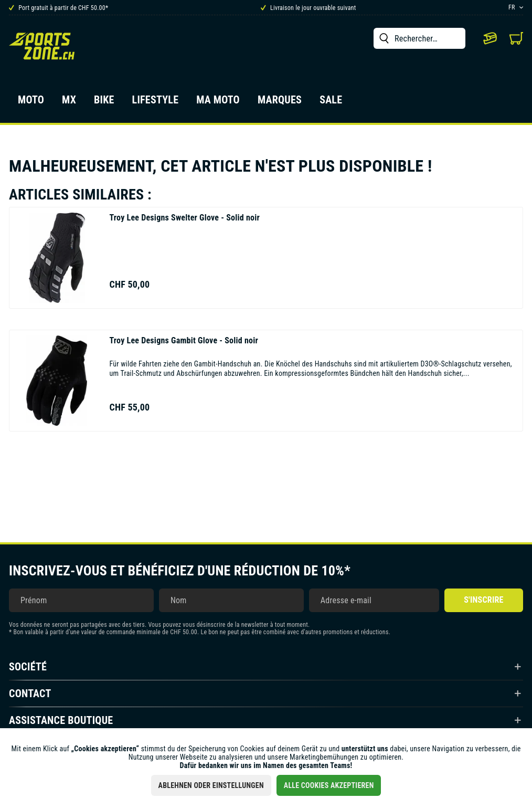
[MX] (69, 103)
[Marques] (280, 103)
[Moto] (31, 103)
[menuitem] (419, 38)
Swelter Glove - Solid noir (184, 218)
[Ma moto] (218, 103)
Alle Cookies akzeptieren (329, 785)
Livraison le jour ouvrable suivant (308, 8)
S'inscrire (483, 600)
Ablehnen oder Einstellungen (211, 785)
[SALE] (331, 103)
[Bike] (104, 103)
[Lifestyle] (156, 103)
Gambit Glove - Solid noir (184, 340)
